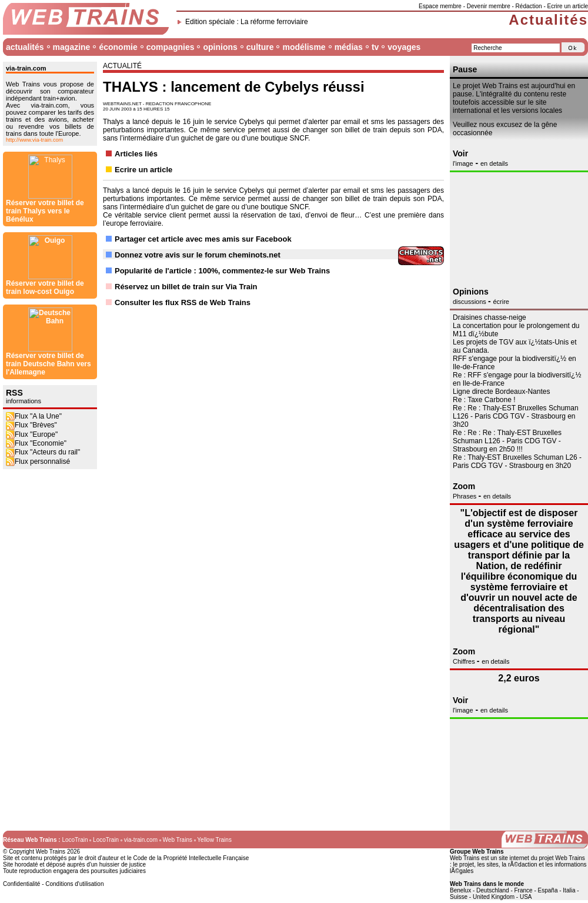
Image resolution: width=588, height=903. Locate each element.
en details (494, 163)
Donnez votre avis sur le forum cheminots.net (198, 255)
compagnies (171, 47)
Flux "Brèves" (31, 293)
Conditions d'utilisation (74, 884)
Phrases (465, 496)
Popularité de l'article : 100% (166, 271)
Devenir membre (489, 6)
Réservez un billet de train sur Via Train (186, 287)
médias (349, 47)
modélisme (304, 47)
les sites (488, 864)
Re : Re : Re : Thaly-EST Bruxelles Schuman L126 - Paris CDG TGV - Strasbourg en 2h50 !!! (507, 441)
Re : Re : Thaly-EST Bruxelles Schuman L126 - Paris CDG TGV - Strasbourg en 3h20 (516, 416)
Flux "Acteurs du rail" (43, 320)
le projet (464, 864)
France (524, 890)
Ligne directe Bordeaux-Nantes (501, 392)
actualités (25, 47)
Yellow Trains (214, 840)
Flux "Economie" (36, 311)
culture (260, 47)
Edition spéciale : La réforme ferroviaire (247, 22)
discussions (470, 302)
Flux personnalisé (38, 329)
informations (24, 269)
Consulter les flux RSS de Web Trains (183, 302)
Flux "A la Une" (34, 284)
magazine (72, 47)
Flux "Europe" (32, 302)
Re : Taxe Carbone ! (484, 400)
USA (526, 897)
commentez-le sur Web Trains (276, 271)
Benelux (460, 890)
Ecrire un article (568, 6)
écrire (501, 302)
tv (375, 47)
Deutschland (493, 890)
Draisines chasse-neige (490, 317)
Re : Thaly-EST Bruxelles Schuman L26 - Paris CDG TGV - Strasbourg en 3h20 (517, 461)
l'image (463, 163)
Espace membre (440, 6)
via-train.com (141, 840)
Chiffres (465, 661)
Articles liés (136, 154)
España (548, 890)
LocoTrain (75, 840)
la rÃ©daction (519, 864)
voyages (404, 47)
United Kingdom (494, 897)
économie (118, 47)
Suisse (459, 897)
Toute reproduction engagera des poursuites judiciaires (74, 871)
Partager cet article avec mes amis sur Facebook (203, 239)
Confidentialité (21, 884)
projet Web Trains (562, 858)
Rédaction (529, 6)
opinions (220, 47)
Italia (569, 890)
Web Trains (178, 840)
